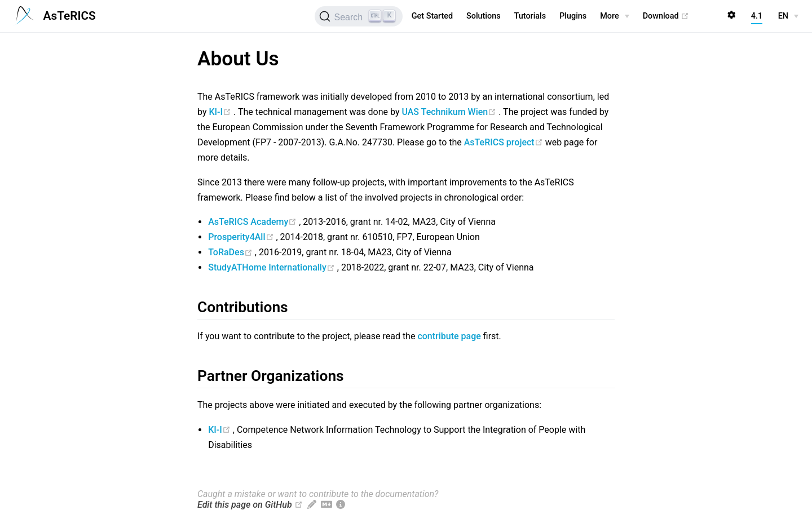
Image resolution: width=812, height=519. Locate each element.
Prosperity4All (242, 237)
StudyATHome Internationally (273, 267)
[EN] (788, 16)
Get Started (432, 16)
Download (666, 16)
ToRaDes (231, 252)
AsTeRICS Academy (253, 222)
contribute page (449, 336)
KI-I (221, 112)
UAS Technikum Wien (450, 112)
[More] (614, 16)
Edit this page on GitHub (245, 505)
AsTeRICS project (505, 142)
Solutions (484, 16)
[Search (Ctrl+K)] (358, 16)
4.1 (757, 16)
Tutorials (530, 16)
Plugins (573, 16)
